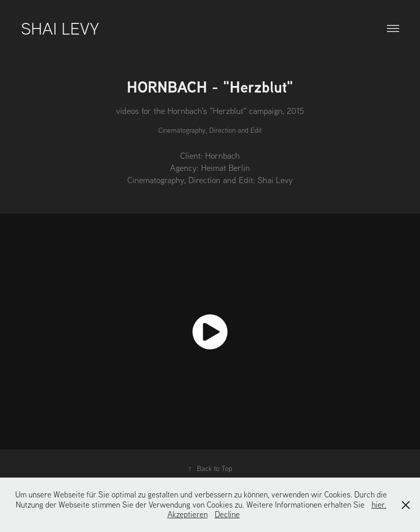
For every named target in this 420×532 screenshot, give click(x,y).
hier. (379, 505)
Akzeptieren (188, 514)
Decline (227, 514)
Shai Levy (60, 28)
